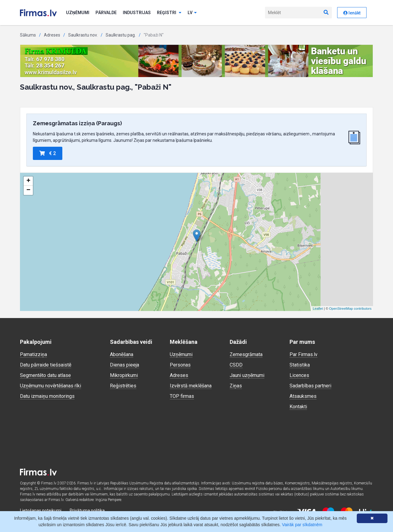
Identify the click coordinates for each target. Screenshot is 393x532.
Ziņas (236, 386)
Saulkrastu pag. (121, 35)
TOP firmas (182, 396)
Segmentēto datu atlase (45, 375)
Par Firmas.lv (304, 354)
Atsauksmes (303, 396)
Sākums (28, 35)
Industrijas (137, 13)
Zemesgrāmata (246, 354)
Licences (299, 375)
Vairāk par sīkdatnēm (302, 525)
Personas (180, 365)
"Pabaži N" (154, 35)
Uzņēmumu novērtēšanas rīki (51, 386)
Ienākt (352, 13)
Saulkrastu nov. (83, 35)
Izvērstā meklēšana (191, 386)
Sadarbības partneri (310, 386)
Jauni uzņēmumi (247, 375)
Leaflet (318, 309)
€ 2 (48, 153)
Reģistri (169, 13)
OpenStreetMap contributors (350, 309)
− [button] (28, 190)
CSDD (236, 365)
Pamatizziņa (33, 354)
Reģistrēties (123, 386)
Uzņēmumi (78, 13)
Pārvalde (106, 13)
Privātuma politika (87, 511)
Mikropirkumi (124, 375)
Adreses (52, 35)
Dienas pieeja (125, 365)
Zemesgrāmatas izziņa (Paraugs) (77, 123)
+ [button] (28, 181)
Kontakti (298, 407)
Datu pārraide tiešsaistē (46, 365)
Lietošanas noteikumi (41, 511)
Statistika (300, 365)
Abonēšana (122, 354)
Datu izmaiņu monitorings (47, 396)
